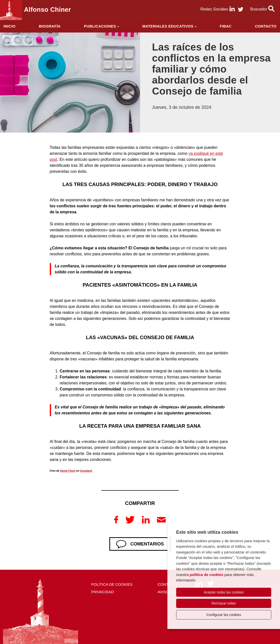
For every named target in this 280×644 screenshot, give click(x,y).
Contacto (266, 26)
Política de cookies (112, 584)
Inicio (10, 26)
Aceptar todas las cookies (224, 592)
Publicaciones (100, 26)
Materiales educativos (168, 26)
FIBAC (226, 26)
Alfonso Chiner (48, 10)
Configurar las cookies (224, 615)
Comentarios (147, 544)
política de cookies (206, 575)
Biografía (50, 26)
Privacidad (102, 592)
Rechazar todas (224, 603)
